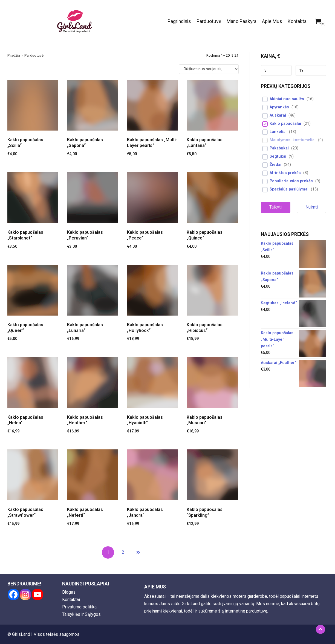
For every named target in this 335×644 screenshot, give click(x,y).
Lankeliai (278, 132)
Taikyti (275, 207)
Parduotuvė (209, 21)
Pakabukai (279, 148)
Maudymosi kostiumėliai (293, 140)
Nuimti (312, 207)
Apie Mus (272, 21)
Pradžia (14, 55)
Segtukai (278, 156)
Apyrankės (279, 107)
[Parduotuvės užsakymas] (209, 69)
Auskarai (278, 115)
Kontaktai (298, 21)
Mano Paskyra (242, 21)
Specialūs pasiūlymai (289, 189)
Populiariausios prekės (291, 181)
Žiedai (275, 165)
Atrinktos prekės (285, 173)
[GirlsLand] (74, 21)
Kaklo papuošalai (285, 124)
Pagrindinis (179, 21)
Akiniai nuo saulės (287, 99)
